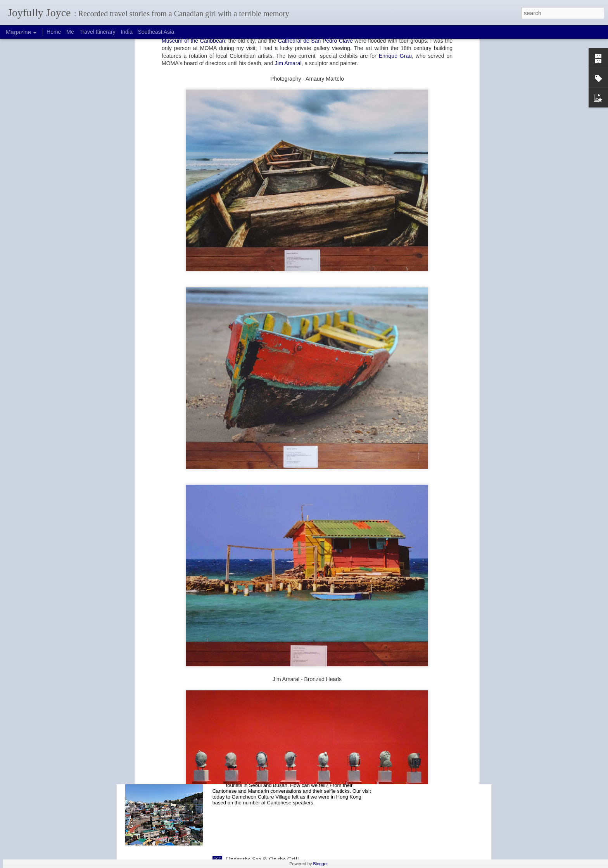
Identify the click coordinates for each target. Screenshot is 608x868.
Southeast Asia (156, 32)
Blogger (320, 864)
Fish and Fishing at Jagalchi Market (270, 683)
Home (54, 32)
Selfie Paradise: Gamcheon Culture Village (279, 771)
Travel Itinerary (98, 32)
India (126, 32)
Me (70, 32)
